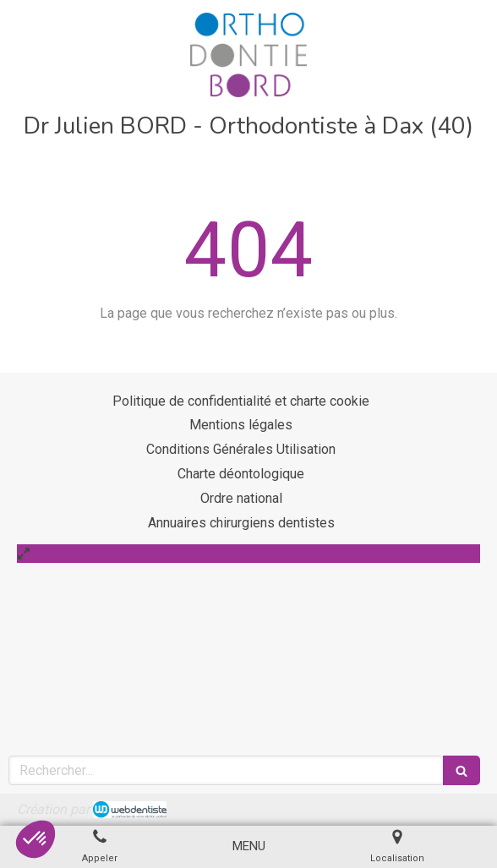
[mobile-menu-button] (249, 846)
